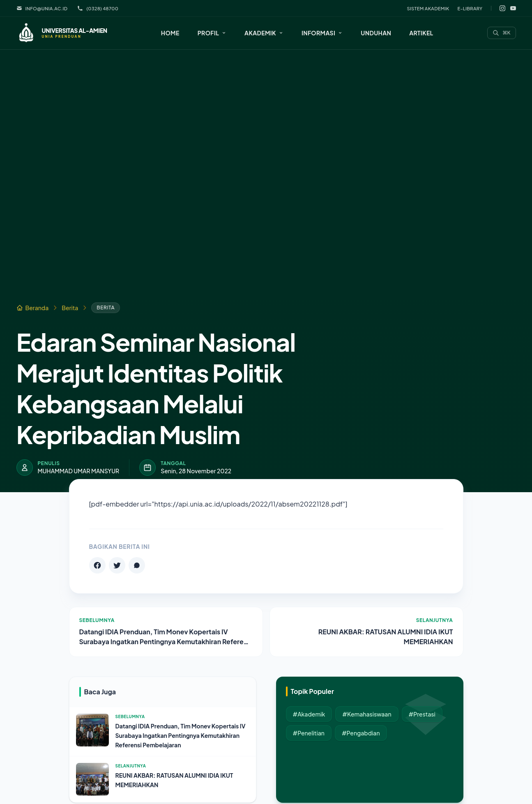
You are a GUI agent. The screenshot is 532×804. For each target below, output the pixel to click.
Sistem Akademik (428, 8)
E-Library (470, 8)
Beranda (33, 308)
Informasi (322, 33)
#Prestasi (422, 714)
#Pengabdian (361, 733)
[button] (212, 33)
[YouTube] (513, 8)
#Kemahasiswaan (367, 714)
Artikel (421, 33)
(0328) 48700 (98, 8)
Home (170, 33)
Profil (212, 33)
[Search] (502, 33)
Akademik (264, 33)
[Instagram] (502, 8)
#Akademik (309, 714)
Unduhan (376, 33)
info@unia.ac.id (42, 8)
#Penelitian (309, 733)
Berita (70, 308)
